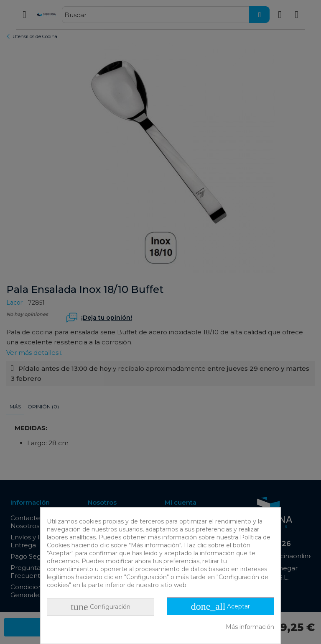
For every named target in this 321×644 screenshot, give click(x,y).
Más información (250, 627)
